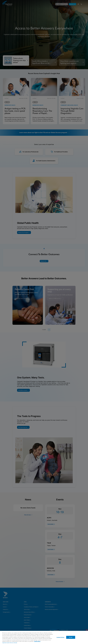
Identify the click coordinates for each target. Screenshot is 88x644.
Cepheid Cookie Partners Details (10, 643)
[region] (44, 637)
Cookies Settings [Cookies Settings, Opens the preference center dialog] (60, 637)
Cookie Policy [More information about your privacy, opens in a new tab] (37, 641)
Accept (71, 637)
